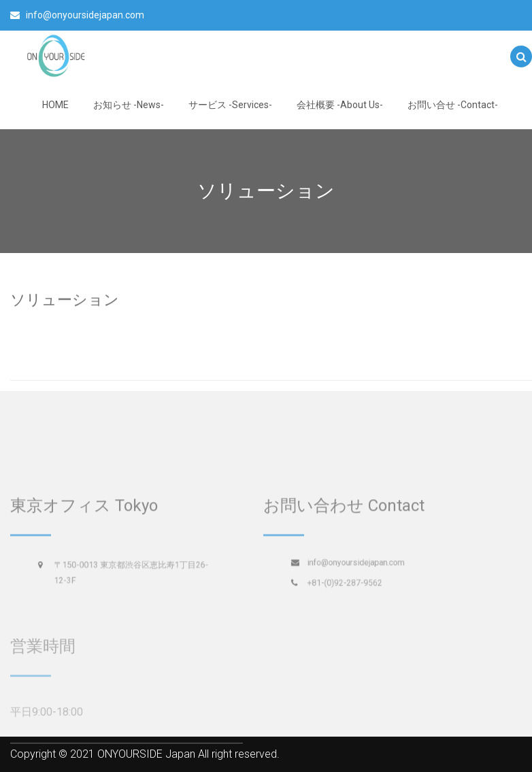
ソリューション (65, 299)
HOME (55, 105)
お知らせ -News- (129, 105)
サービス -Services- (230, 105)
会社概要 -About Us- (340, 105)
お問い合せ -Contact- (453, 105)
